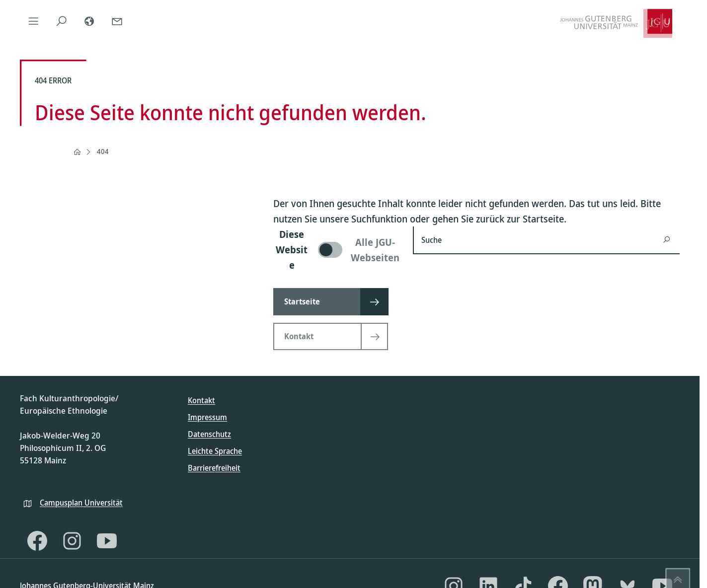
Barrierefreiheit (214, 468)
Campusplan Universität (81, 503)
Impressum (207, 417)
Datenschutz (209, 434)
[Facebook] (37, 541)
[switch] (337, 250)
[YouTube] (107, 541)
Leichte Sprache (215, 451)
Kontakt (201, 400)
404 (103, 151)
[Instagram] (72, 541)
